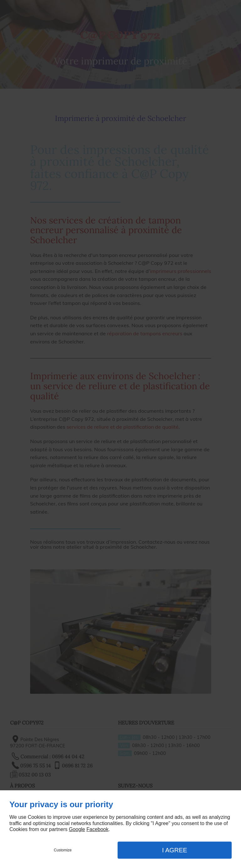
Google (77, 829)
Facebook (97, 829)
